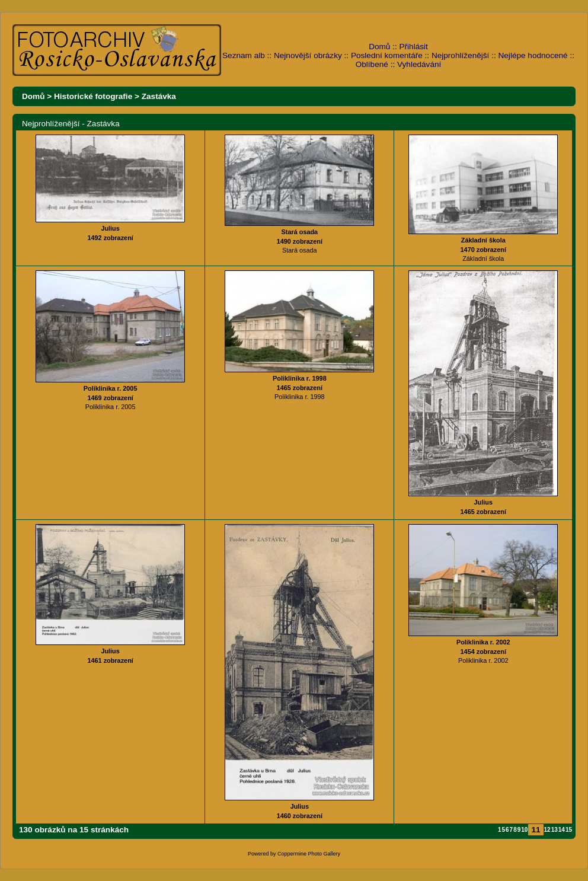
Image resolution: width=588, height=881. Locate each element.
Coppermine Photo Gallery (309, 854)
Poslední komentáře (387, 55)
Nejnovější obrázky (308, 55)
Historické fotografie (93, 96)
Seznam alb (244, 55)
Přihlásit (414, 47)
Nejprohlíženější (460, 55)
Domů (379, 47)
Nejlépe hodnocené (533, 55)
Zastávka (159, 96)
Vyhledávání (419, 64)
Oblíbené (372, 64)
